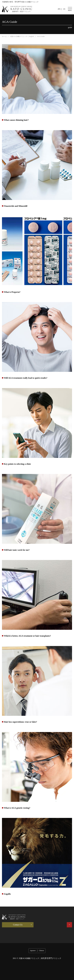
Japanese (33, 951)
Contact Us (18, 925)
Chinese (41, 951)
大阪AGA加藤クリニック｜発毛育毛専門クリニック (40, 958)
